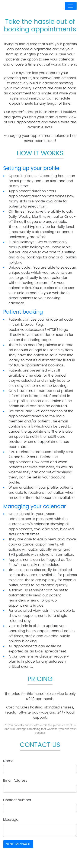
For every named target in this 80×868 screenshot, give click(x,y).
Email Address (15, 781)
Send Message (18, 844)
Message (11, 820)
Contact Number (17, 800)
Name (8, 761)
